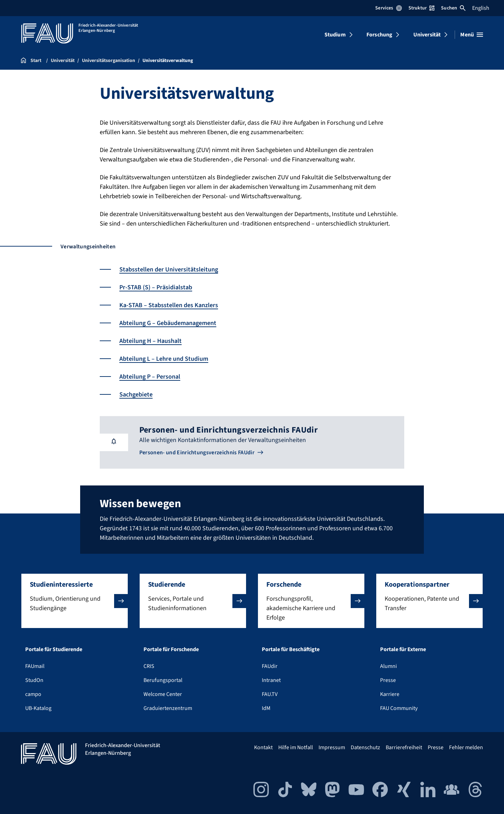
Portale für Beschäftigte (291, 649)
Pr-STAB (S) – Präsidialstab (156, 287)
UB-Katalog (38, 708)
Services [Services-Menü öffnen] (388, 8)
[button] (75, 601)
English (481, 8)
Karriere (390, 694)
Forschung (379, 35)
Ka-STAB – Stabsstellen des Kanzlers (169, 305)
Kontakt (263, 747)
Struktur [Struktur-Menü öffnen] (421, 8)
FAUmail (35, 666)
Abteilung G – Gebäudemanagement (168, 323)
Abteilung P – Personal (150, 377)
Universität (427, 35)
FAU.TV (270, 694)
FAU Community (399, 708)
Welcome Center (163, 694)
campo (33, 694)
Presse (388, 680)
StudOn (34, 680)
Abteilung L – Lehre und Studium (164, 359)
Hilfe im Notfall (296, 747)
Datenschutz (365, 747)
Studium (335, 35)
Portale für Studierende (54, 649)
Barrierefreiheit (404, 747)
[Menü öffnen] (472, 35)
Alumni (388, 666)
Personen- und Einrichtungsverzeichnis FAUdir (197, 453)
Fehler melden (466, 747)
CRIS (149, 666)
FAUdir (270, 666)
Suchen (453, 8)
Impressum (332, 747)
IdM (266, 708)
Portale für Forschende (171, 649)
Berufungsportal (163, 680)
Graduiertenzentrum (168, 708)
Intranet (271, 680)
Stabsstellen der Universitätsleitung (169, 270)
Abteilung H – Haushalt (150, 341)
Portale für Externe (403, 649)
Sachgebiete (136, 395)
